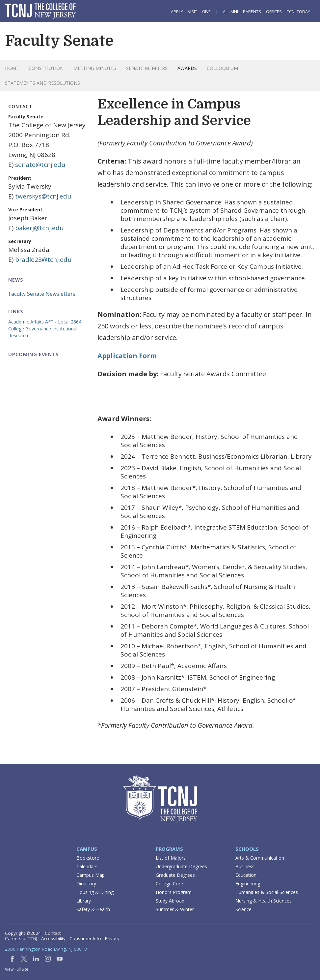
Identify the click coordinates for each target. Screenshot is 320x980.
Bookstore (88, 858)
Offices (274, 12)
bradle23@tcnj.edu (43, 260)
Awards (187, 68)
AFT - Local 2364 (63, 322)
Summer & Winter (175, 909)
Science (243, 909)
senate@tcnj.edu (40, 165)
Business (245, 866)
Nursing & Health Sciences (264, 901)
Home (12, 68)
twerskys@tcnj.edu (43, 196)
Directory (86, 884)
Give (206, 12)
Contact (53, 933)
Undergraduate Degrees (181, 866)
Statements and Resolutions (42, 83)
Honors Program (174, 892)
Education (246, 875)
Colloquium (222, 68)
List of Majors (171, 858)
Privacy (112, 938)
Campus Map (91, 875)
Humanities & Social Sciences (267, 892)
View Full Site (17, 969)
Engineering (248, 884)
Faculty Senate (59, 41)
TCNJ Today (298, 12)
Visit (193, 12)
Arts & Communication (260, 858)
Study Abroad (170, 901)
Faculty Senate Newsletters (42, 294)
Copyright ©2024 (23, 933)
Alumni (230, 12)
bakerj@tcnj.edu (39, 228)
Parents (252, 12)
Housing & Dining (95, 892)
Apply (177, 12)
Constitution (46, 68)
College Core (169, 884)
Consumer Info (85, 938)
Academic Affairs (26, 322)
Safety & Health (93, 909)
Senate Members (147, 68)
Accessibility (53, 938)
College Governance (30, 329)
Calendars (87, 866)
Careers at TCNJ (21, 938)
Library (84, 901)
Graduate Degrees (175, 875)
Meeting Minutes (95, 68)
